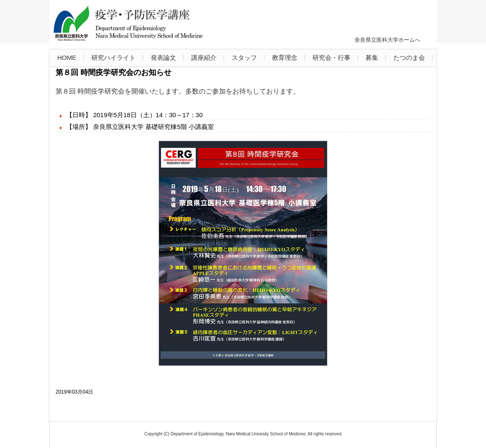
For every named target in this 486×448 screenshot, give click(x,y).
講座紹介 (204, 58)
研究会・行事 (331, 58)
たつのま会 (409, 58)
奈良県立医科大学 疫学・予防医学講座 (130, 23)
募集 (372, 58)
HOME (67, 58)
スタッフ (244, 58)
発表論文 (163, 58)
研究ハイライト (113, 58)
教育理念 (285, 58)
